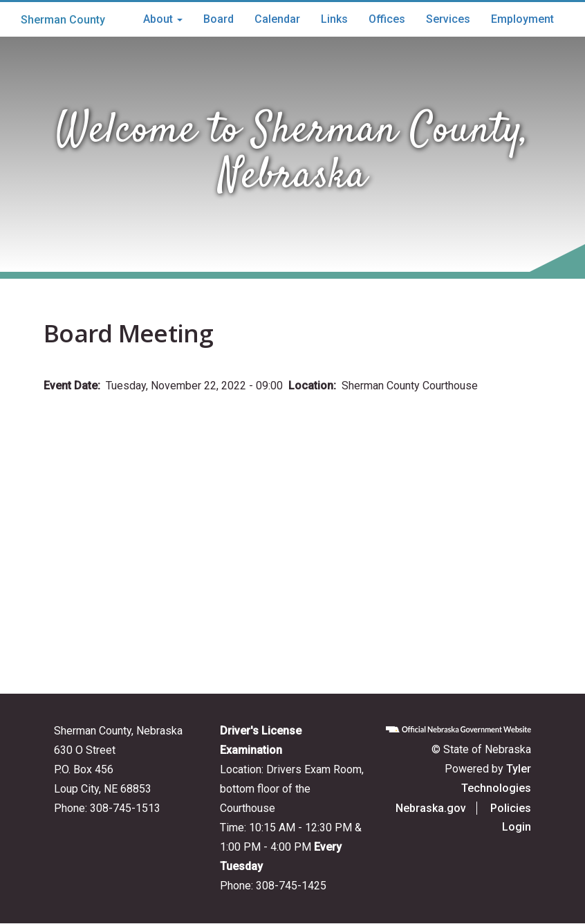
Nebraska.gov (431, 808)
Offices (387, 19)
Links (334, 19)
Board (219, 19)
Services (448, 19)
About (163, 19)
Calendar (277, 19)
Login (517, 827)
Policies (511, 808)
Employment (522, 19)
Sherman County (63, 20)
